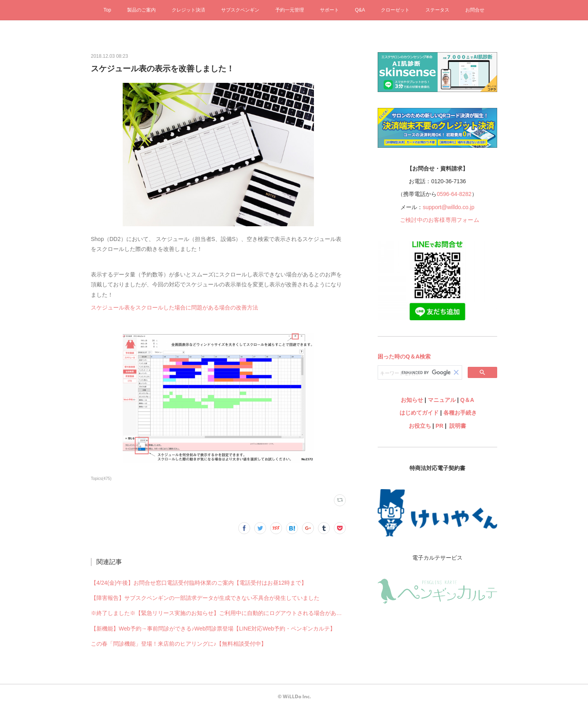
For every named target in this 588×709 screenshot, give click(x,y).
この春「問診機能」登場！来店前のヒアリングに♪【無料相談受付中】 (179, 644)
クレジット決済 (188, 10)
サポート (329, 10)
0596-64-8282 (454, 194)
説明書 (458, 426)
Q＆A (467, 400)
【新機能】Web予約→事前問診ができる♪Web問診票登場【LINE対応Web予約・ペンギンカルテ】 (213, 629)
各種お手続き (460, 413)
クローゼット (395, 10)
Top (107, 10)
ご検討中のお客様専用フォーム (440, 220)
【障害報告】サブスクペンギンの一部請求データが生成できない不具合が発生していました (205, 598)
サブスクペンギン (240, 10)
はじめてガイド (418, 413)
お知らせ (412, 400)
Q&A (360, 10)
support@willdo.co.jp (448, 207)
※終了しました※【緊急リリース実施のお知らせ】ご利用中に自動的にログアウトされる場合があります (218, 613)
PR (439, 426)
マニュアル (442, 400)
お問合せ (475, 10)
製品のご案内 (141, 10)
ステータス (437, 10)
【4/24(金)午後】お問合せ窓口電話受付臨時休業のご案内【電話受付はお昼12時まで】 (199, 583)
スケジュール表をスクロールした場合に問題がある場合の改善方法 (174, 307)
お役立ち (420, 426)
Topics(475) (101, 479)
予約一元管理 (290, 10)
